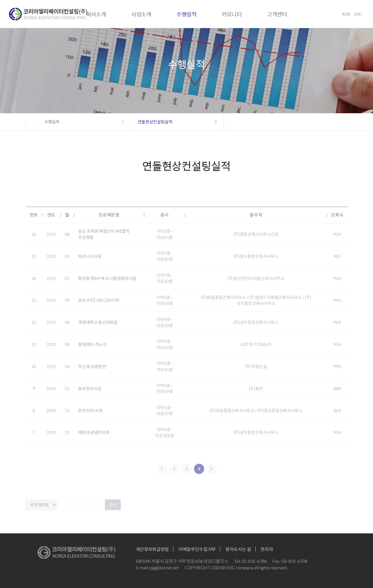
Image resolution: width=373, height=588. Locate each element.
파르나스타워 (90, 262)
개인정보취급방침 (152, 549)
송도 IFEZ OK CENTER (99, 306)
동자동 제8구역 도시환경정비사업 (107, 284)
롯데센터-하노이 (92, 350)
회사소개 (96, 14)
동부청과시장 (90, 394)
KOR (346, 14)
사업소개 (141, 14)
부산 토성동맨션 (92, 372)
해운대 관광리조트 (94, 439)
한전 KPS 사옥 (90, 416)
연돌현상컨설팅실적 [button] (155, 122)
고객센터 (277, 14)
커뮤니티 (232, 14)
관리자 (267, 549)
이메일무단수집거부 (197, 549)
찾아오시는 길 (238, 549)
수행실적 (186, 14)
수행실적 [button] (52, 122)
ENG (358, 14)
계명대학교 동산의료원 (98, 328)
